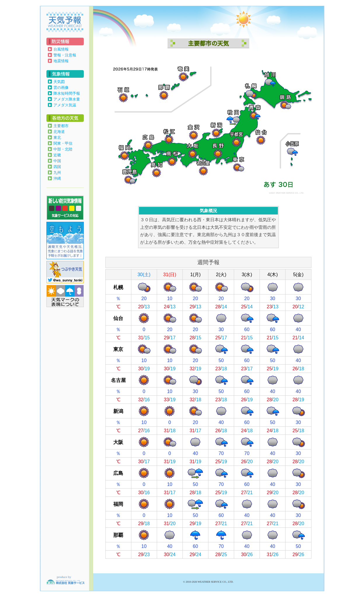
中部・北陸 (63, 149)
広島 (118, 473)
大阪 (118, 442)
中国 (57, 161)
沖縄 (57, 178)
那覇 (118, 535)
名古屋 (118, 380)
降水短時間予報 (67, 93)
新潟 (118, 411)
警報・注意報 (65, 55)
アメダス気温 (65, 105)
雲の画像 (61, 88)
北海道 (59, 132)
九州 (57, 173)
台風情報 (61, 49)
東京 (118, 349)
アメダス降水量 (67, 99)
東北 (57, 137)
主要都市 (61, 126)
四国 (57, 167)
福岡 (118, 504)
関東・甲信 (63, 143)
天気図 (59, 82)
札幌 (118, 287)
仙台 (118, 318)
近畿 (57, 155)
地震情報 (61, 61)
